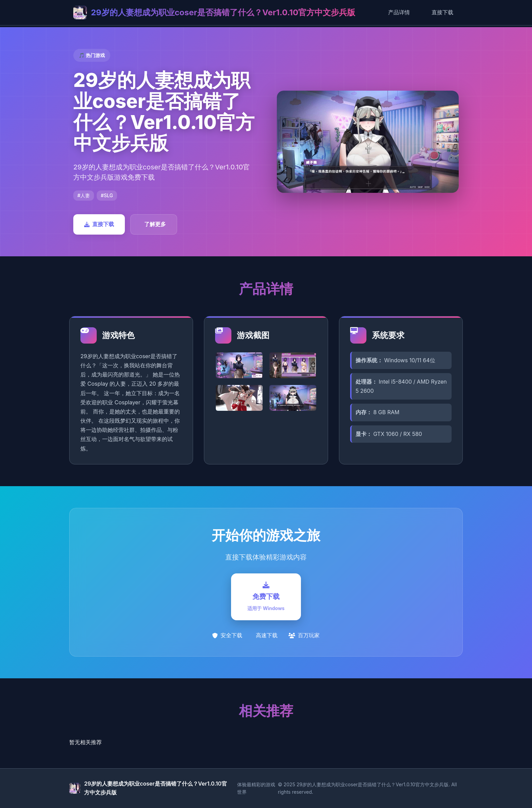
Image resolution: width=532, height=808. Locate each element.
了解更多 (155, 224)
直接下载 (442, 12)
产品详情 (399, 12)
